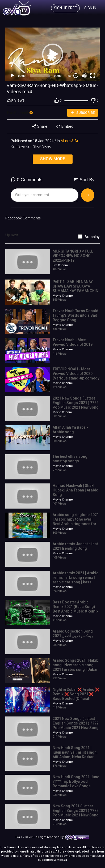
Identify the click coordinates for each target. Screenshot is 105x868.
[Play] (12, 76)
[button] (53, 54)
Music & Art (70, 141)
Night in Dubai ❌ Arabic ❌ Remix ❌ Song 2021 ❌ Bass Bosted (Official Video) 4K (76, 696)
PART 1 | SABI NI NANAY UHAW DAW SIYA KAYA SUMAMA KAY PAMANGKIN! (76, 286)
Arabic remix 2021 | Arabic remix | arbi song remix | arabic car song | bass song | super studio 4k (75, 580)
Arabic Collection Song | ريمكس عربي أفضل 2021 (74, 633)
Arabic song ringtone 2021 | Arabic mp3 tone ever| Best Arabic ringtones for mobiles (76, 521)
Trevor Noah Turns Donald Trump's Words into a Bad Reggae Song (75, 315)
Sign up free (65, 8)
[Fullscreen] (93, 76)
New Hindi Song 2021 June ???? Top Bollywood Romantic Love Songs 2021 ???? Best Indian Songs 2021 (76, 786)
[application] (53, 54)
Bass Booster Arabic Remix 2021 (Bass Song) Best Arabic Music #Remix (75, 607)
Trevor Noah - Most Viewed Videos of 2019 (73, 342)
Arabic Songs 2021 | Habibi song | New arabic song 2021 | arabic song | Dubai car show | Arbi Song (76, 667)
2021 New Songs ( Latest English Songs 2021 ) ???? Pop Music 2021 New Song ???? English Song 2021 (76, 405)
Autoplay (92, 237)
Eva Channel (20, 113)
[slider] (40, 76)
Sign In (90, 8)
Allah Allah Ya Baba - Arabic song (70, 430)
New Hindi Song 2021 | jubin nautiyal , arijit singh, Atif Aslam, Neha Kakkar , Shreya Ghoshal (75, 754)
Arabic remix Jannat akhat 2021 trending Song (75, 546)
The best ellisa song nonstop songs (70, 459)
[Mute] (84, 76)
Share (40, 126)
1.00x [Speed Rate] (68, 76)
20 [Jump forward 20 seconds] (76, 75)
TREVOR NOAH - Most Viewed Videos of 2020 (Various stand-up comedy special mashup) (76, 376)
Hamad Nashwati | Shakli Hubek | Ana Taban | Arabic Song (75, 490)
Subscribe (82, 113)
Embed (65, 126)
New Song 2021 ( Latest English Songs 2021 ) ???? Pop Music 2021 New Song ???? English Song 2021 (76, 813)
